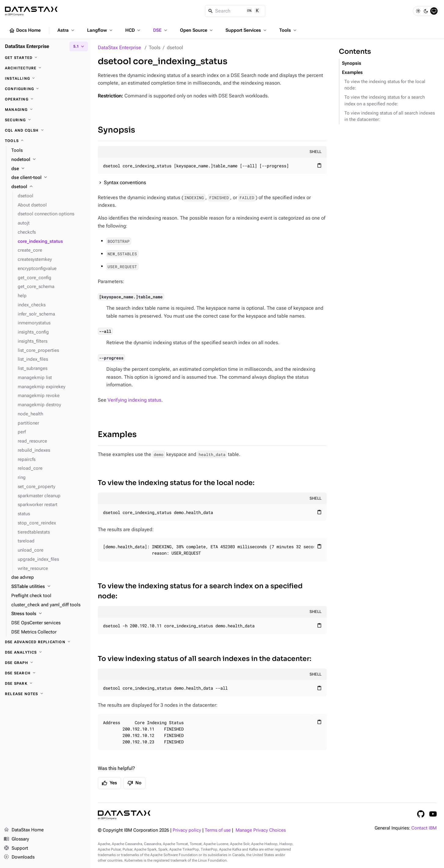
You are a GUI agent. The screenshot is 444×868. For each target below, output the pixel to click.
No (134, 783)
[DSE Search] (45, 673)
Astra (66, 30)
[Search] (235, 11)
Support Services (247, 30)
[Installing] (45, 78)
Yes (109, 783)
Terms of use (218, 830)
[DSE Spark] (45, 684)
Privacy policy (187, 830)
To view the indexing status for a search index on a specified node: (200, 591)
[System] (434, 11)
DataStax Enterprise (119, 47)
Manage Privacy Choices (261, 830)
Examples (117, 434)
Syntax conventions (125, 182)
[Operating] (45, 99)
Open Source (197, 30)
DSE (161, 30)
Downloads (19, 857)
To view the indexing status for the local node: (176, 483)
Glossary (16, 839)
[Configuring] (45, 89)
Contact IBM (424, 828)
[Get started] (45, 58)
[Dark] (426, 11)
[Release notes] (45, 694)
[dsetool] (48, 187)
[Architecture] (45, 68)
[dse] (48, 169)
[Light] (418, 11)
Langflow (100, 30)
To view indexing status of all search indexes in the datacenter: (205, 659)
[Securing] (45, 120)
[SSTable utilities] (48, 587)
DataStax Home (24, 830)
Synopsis (116, 130)
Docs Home (25, 31)
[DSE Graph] (45, 663)
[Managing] (45, 110)
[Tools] (45, 141)
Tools (288, 30)
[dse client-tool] (48, 178)
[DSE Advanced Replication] (45, 642)
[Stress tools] (48, 614)
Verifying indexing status (134, 400)
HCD (133, 30)
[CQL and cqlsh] (45, 130)
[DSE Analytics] (45, 652)
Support (16, 848)
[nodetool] (48, 160)
